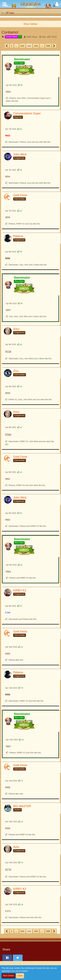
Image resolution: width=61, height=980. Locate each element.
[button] (4, 4)
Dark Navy (32, 37)
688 (48, 46)
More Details (8, 976)
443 (36, 46)
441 (22, 46)
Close (20, 976)
